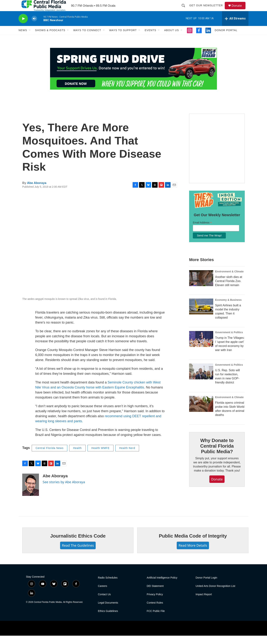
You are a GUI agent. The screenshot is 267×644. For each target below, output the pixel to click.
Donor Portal (226, 39)
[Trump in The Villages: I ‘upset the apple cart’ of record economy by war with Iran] (201, 347)
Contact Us (104, 603)
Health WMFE (100, 456)
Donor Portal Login (206, 586)
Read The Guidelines (78, 554)
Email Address (202, 231)
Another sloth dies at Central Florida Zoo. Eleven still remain (229, 289)
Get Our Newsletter (208, 10)
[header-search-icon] (185, 10)
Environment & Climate (229, 280)
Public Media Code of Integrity (193, 544)
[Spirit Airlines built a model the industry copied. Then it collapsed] (201, 315)
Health (77, 456)
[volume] (34, 27)
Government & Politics (229, 341)
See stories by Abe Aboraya (64, 490)
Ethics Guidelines (108, 619)
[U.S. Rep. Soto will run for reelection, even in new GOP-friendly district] (201, 380)
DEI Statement (155, 594)
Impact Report (204, 603)
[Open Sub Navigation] (30, 39)
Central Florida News (50, 456)
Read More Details (193, 554)
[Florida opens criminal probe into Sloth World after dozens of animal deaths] (201, 412)
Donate (239, 10)
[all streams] (235, 27)
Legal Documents (108, 611)
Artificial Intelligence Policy (162, 586)
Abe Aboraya (37, 191)
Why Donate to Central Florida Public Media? (217, 454)
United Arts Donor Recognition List (215, 594)
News (23, 39)
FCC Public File (156, 619)
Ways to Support (123, 39)
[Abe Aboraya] (31, 493)
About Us (171, 39)
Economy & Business (228, 308)
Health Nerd (127, 456)
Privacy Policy (155, 603)
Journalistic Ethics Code (78, 544)
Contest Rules (155, 611)
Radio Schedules (108, 586)
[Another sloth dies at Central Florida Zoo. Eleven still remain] (201, 286)
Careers (103, 594)
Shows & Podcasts (50, 39)
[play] (23, 27)
